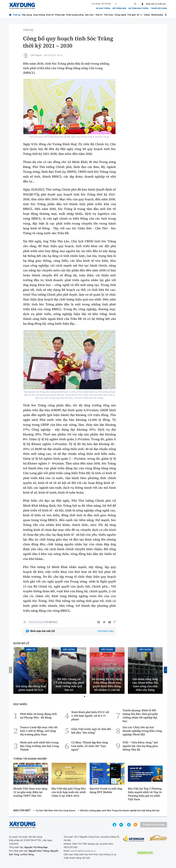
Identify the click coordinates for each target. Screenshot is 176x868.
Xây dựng (27, 15)
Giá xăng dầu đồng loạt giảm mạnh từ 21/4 (31, 688)
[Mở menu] (166, 15)
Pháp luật (60, 15)
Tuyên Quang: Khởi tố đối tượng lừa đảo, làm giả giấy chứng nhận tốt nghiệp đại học (140, 716)
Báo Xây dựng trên (43, 622)
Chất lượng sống (75, 15)
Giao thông (39, 15)
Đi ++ (140, 15)
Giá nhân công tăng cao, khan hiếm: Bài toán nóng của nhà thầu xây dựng (145, 684)
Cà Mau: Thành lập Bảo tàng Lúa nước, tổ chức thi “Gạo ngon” (90, 746)
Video (147, 15)
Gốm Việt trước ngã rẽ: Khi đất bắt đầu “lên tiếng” (91, 731)
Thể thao (108, 15)
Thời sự (17, 15)
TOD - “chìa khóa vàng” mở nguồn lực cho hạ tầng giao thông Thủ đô (140, 746)
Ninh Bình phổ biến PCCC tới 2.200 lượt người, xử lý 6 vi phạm (90, 716)
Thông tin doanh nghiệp (30, 759)
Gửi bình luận (106, 631)
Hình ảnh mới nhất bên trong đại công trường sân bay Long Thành (40, 746)
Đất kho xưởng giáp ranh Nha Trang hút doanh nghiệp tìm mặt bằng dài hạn (120, 810)
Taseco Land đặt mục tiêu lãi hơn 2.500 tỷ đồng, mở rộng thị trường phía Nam (39, 731)
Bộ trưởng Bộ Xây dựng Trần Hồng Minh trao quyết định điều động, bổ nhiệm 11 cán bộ (107, 684)
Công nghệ (120, 15)
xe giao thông (103, 8)
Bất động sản (119, 8)
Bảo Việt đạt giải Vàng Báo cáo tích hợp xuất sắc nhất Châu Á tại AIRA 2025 (69, 792)
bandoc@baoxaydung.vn (83, 851)
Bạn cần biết (22, 810)
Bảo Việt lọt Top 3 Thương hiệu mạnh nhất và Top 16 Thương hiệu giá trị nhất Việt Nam (145, 794)
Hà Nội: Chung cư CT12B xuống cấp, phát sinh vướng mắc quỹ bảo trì (69, 684)
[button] (85, 697)
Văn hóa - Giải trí (94, 15)
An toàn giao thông (138, 8)
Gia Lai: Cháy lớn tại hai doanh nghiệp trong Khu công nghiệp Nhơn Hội (142, 731)
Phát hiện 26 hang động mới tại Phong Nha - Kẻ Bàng (38, 716)
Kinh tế (50, 15)
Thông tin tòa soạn (154, 825)
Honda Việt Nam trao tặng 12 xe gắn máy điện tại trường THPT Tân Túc (30, 792)
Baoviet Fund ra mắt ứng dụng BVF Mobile (106, 790)
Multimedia (157, 15)
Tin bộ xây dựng (159, 8)
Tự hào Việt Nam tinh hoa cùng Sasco (55, 810)
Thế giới (131, 15)
